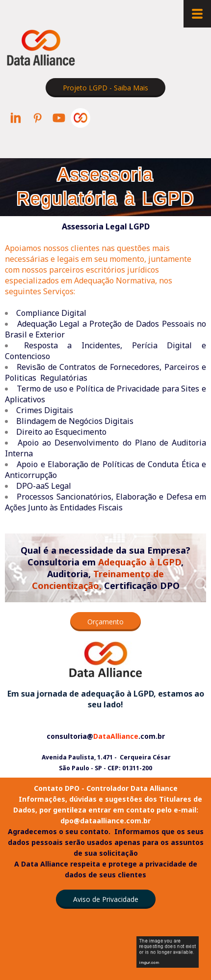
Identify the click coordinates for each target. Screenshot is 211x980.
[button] (105, 88)
